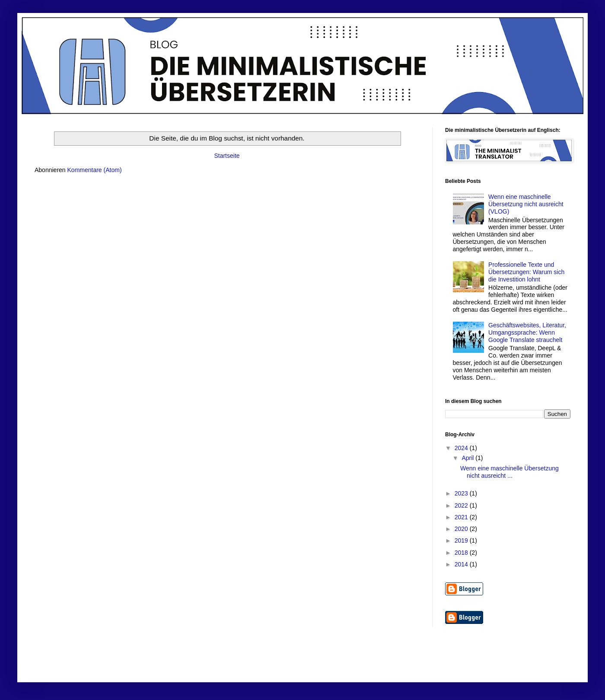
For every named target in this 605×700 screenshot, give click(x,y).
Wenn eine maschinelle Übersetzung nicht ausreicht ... (509, 472)
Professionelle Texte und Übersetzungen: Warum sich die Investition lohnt (526, 272)
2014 (462, 564)
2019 (462, 540)
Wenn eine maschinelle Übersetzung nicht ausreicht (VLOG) (526, 204)
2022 (462, 505)
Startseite (227, 156)
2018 (462, 553)
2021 (462, 517)
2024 (462, 448)
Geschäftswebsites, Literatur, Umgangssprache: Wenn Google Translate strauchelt (527, 332)
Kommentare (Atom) (95, 170)
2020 (462, 529)
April (468, 458)
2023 (462, 493)
